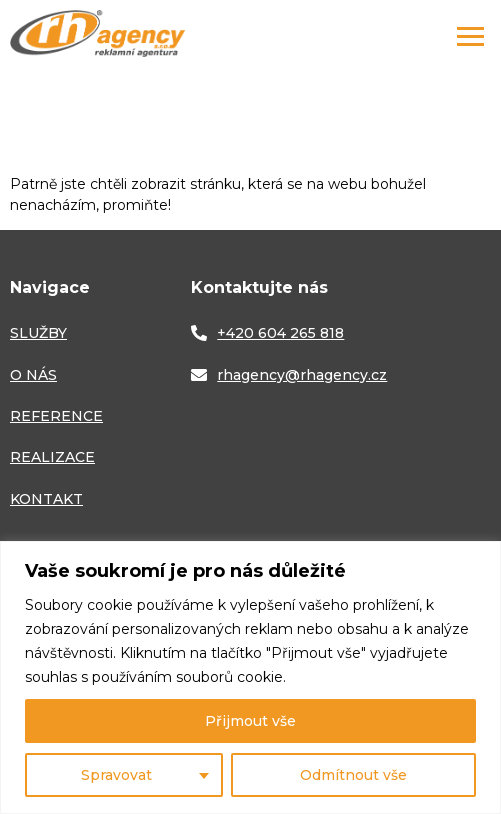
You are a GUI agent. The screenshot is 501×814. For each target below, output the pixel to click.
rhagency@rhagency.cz (302, 375)
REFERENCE (56, 416)
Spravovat (116, 775)
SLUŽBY (38, 333)
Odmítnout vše (353, 775)
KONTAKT (46, 499)
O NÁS (33, 375)
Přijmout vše (250, 721)
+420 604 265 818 (280, 333)
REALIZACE (52, 457)
